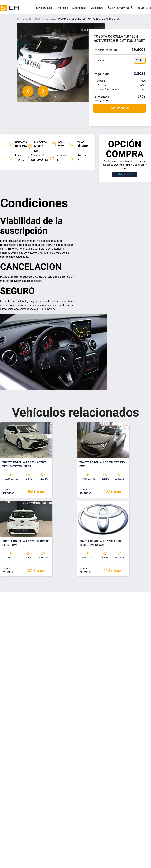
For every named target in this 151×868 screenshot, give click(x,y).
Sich (19, 19)
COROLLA (51, 19)
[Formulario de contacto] (119, 8)
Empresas (62, 8)
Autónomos (79, 8)
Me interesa (120, 108)
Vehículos (28, 19)
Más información (125, 174)
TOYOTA (39, 19)
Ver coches (97, 8)
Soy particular (44, 8)
